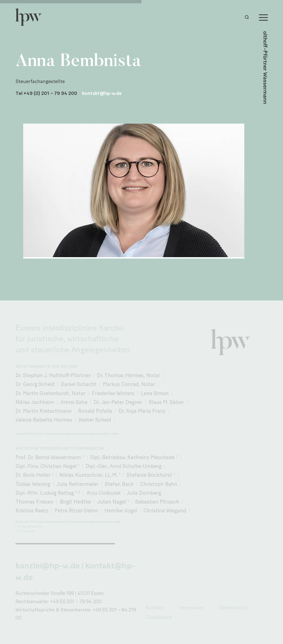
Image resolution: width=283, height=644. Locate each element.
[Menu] (263, 17)
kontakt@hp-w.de (102, 93)
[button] (248, 17)
